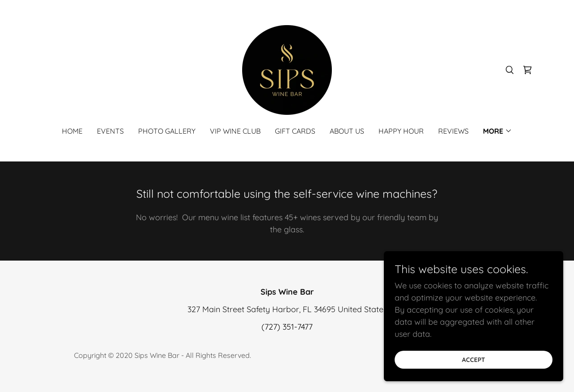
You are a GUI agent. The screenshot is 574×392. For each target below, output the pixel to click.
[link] (287, 69)
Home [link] (72, 131)
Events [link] (110, 131)
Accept (474, 360)
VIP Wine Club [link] (235, 131)
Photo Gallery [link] (167, 131)
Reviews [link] (453, 131)
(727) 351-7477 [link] (287, 327)
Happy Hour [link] (401, 131)
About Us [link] (347, 131)
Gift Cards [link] (295, 131)
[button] (498, 131)
